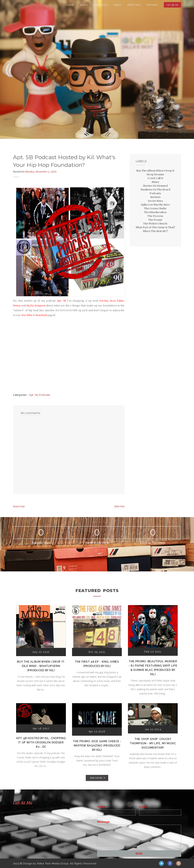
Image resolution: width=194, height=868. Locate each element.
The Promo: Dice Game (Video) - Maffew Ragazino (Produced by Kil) (97, 746)
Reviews (152, 5)
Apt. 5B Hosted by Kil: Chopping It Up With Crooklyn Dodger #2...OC (41, 742)
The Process (155, 216)
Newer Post (19, 507)
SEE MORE (96, 778)
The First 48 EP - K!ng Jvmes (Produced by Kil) (97, 664)
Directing (134, 5)
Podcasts (101, 5)
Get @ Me (172, 5)
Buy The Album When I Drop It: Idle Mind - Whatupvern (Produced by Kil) (41, 666)
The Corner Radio (155, 208)
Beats (84, 5)
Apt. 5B (33, 395)
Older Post (119, 507)
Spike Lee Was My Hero (155, 205)
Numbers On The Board (155, 190)
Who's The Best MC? (155, 231)
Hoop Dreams (155, 174)
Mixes (118, 5)
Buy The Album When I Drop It (155, 171)
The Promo (155, 220)
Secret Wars (155, 201)
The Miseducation (155, 212)
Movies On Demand (155, 186)
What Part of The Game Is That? (155, 227)
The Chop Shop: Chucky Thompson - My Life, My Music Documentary (153, 743)
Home (70, 5)
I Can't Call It (155, 178)
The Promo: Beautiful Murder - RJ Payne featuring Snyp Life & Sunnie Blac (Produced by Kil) (153, 668)
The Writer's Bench (155, 224)
